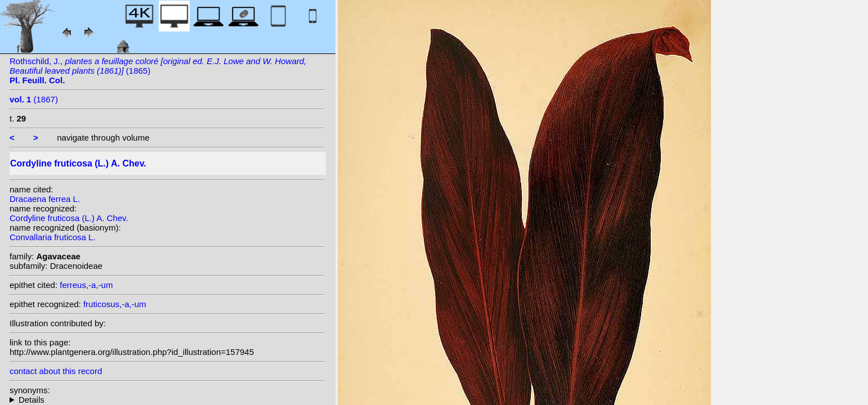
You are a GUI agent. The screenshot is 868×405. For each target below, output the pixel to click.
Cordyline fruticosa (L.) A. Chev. (69, 218)
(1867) (34, 99)
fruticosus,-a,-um (115, 304)
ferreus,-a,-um (86, 285)
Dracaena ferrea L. (45, 199)
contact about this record (56, 371)
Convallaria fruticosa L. (53, 237)
